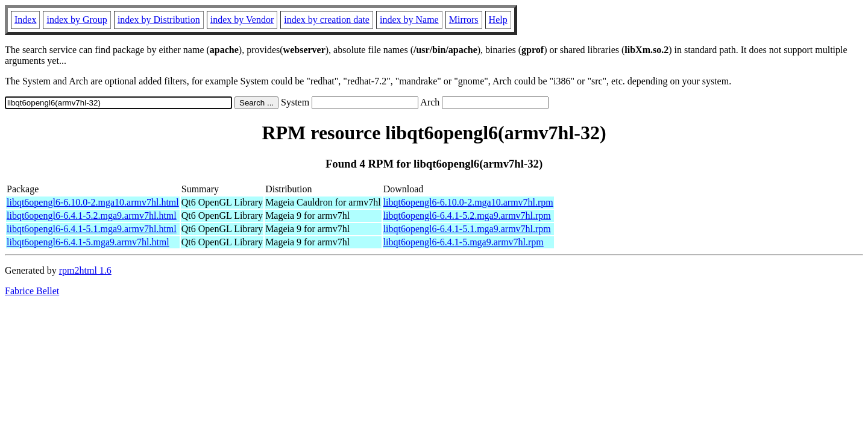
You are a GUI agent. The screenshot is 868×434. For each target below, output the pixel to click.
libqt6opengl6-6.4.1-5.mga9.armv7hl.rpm (464, 242)
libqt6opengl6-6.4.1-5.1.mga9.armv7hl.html (92, 229)
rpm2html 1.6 (85, 270)
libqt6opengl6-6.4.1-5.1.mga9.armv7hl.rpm (467, 229)
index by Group (77, 20)
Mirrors (464, 20)
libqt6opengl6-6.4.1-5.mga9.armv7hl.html (88, 242)
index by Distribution (159, 20)
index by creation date (327, 20)
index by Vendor (242, 20)
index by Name (409, 20)
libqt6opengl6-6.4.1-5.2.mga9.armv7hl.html (92, 215)
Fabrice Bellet (32, 291)
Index (25, 20)
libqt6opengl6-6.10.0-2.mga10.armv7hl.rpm (468, 202)
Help (498, 20)
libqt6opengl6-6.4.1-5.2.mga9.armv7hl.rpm (467, 215)
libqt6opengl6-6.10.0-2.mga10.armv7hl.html (93, 202)
